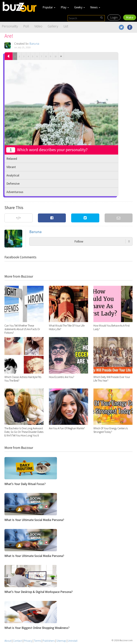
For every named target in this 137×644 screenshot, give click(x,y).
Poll (26, 26)
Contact (18, 641)
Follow (102, 241)
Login (114, 17)
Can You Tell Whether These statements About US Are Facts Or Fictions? (22, 329)
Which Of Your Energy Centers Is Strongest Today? (111, 430)
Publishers (49, 641)
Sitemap (61, 641)
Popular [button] (49, 7)
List (66, 26)
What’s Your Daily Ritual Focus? (25, 484)
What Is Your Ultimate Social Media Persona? (34, 520)
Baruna (34, 44)
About (8, 641)
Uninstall (73, 641)
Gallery (53, 26)
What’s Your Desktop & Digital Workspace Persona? (39, 592)
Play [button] (65, 7)
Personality (10, 26)
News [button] (95, 7)
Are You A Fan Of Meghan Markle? (67, 428)
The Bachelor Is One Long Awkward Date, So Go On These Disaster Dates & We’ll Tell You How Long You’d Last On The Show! (24, 434)
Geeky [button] (80, 7)
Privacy (28, 641)
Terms (37, 641)
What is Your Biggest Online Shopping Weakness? (37, 628)
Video (38, 26)
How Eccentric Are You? (62, 377)
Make (130, 17)
